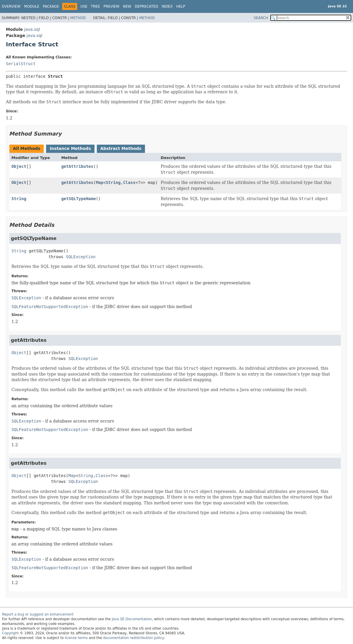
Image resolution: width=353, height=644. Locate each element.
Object (19, 166)
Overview (11, 6)
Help (181, 6)
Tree (96, 6)
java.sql (32, 29)
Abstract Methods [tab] (121, 148)
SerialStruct (21, 64)
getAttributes (77, 166)
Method (78, 18)
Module (32, 6)
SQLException (81, 257)
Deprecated (146, 6)
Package (51, 6)
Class (129, 182)
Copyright (10, 633)
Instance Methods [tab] (70, 148)
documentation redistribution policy (133, 638)
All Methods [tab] (27, 148)
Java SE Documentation (132, 619)
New (127, 6)
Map (100, 182)
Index (167, 6)
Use (84, 6)
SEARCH (261, 18)
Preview (112, 6)
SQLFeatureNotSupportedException (50, 307)
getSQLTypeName (79, 199)
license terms (76, 638)
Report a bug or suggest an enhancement (38, 614)
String (113, 182)
